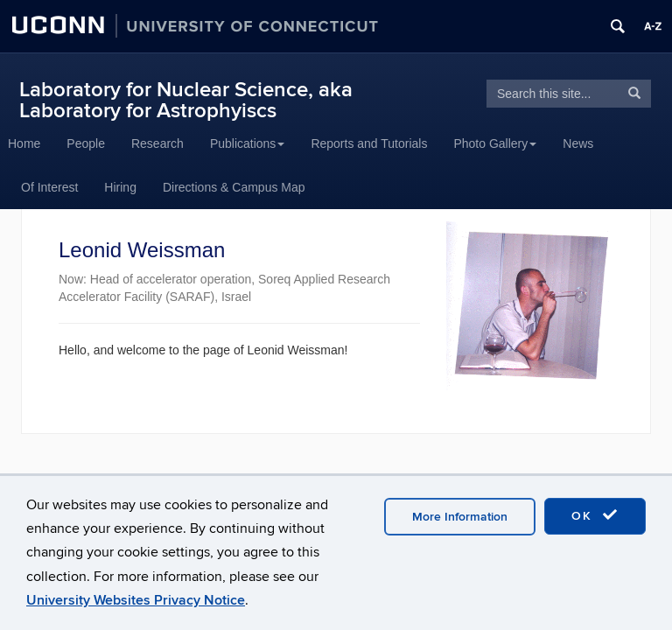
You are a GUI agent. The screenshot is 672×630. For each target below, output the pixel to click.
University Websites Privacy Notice (136, 600)
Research (157, 143)
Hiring (120, 187)
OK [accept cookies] (595, 515)
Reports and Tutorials (369, 143)
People (86, 143)
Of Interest (49, 187)
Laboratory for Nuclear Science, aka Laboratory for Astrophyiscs (186, 100)
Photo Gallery (495, 143)
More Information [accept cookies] (460, 517)
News (578, 143)
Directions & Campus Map (234, 187)
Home (24, 143)
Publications (248, 143)
